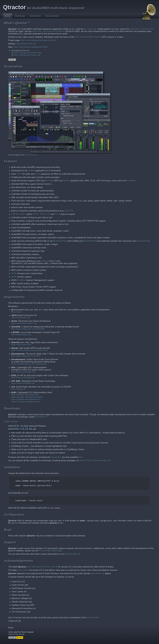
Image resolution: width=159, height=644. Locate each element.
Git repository (41, 417)
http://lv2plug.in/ (19, 389)
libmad (66, 181)
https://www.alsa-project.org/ (24, 323)
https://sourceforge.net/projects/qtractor (39, 40)
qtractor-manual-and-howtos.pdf (26, 55)
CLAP (57, 214)
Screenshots (35, 16)
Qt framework (90, 29)
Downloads (20, 16)
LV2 (48, 214)
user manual (23, 570)
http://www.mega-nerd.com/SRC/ (26, 356)
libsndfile (130, 181)
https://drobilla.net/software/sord (26, 399)
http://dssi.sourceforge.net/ (24, 378)
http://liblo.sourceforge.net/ (24, 372)
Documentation (52, 16)
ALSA (37, 174)
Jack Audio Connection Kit (142, 29)
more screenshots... (32, 155)
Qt (29, 171)
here (81, 457)
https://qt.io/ (17, 312)
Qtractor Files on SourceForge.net (95, 461)
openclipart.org (98, 574)
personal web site (73, 554)
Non (19, 280)
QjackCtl (68, 211)
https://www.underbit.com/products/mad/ (30, 350)
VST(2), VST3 (39, 214)
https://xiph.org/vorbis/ (21, 345)
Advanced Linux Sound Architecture (48, 31)
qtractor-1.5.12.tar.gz (22, 429)
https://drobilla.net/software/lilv (25, 395)
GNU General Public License (88, 37)
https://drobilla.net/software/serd (26, 402)
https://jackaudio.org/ (21, 318)
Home (8, 16)
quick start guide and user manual (42, 567)
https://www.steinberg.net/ (23, 383)
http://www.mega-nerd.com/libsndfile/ (28, 329)
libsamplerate (143, 241)
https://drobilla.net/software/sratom (27, 397)
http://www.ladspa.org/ (21, 335)
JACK (19, 174)
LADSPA (15, 214)
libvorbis (49, 181)
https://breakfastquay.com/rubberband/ (29, 364)
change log (56, 457)
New (24, 280)
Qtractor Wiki (93, 618)
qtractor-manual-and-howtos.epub (27, 53)
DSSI (23, 214)
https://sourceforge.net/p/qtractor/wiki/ (30, 47)
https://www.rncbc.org (26, 44)
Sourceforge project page (51, 551)
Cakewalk (45, 261)
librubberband (59, 241)
